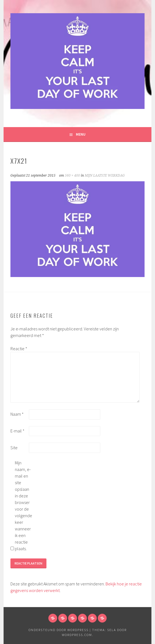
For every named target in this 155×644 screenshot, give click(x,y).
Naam (17, 414)
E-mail (17, 431)
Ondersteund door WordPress (59, 630)
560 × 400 (72, 176)
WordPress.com (77, 635)
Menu (81, 134)
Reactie (19, 349)
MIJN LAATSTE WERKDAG (105, 176)
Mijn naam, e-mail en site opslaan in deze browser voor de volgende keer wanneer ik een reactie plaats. (23, 506)
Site (14, 448)
